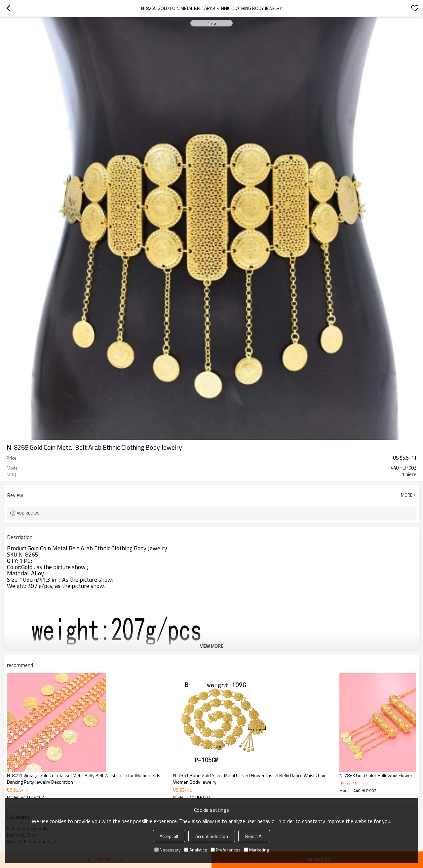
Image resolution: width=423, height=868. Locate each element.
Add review (28, 513)
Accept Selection (212, 836)
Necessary (168, 850)
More (407, 495)
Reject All (254, 836)
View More (211, 646)
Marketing (256, 850)
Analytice (196, 850)
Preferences (226, 850)
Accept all (169, 836)
